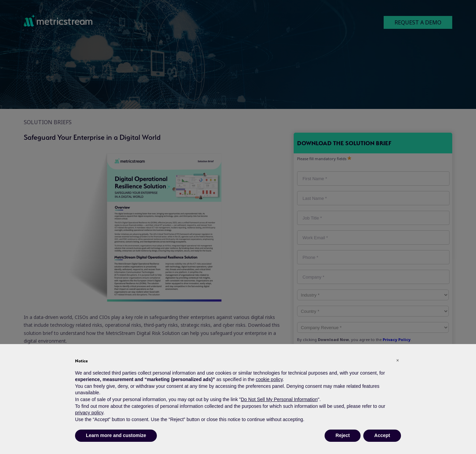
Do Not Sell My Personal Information (279, 399)
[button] (398, 360)
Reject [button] (343, 435)
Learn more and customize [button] (116, 435)
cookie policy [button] (269, 379)
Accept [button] (382, 435)
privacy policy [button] (89, 413)
